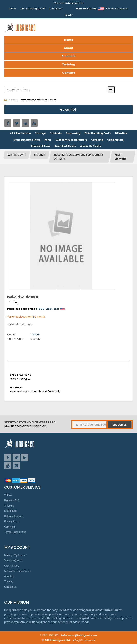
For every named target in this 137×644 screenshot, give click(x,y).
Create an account (117, 9)
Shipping (9, 506)
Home (12, 9)
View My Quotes (13, 561)
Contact (69, 73)
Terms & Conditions (15, 532)
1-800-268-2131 (47, 309)
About (69, 48)
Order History (12, 566)
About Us (9, 576)
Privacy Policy (12, 521)
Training (68, 64)
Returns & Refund (14, 516)
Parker (35, 335)
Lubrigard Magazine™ (32, 9)
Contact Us (10, 587)
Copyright (10, 527)
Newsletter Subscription (18, 571)
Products (68, 56)
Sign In (68, 15)
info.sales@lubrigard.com (79, 635)
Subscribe (120, 425)
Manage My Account (16, 555)
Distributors (11, 511)
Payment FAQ (12, 500)
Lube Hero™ (56, 9)
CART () (68, 110)
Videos (8, 495)
